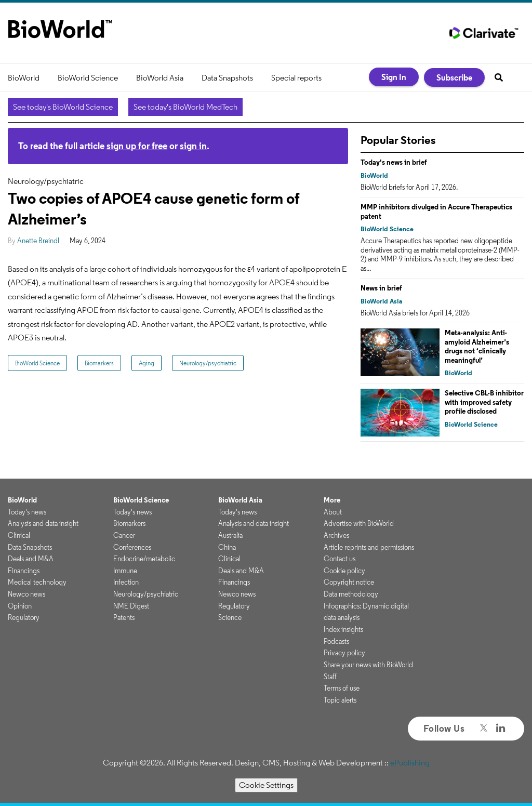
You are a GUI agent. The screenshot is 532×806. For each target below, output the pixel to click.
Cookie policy (344, 571)
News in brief (381, 288)
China (227, 547)
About (333, 512)
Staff (330, 677)
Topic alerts (340, 700)
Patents (124, 617)
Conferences (132, 547)
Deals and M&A (31, 559)
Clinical (19, 535)
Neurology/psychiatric (208, 363)
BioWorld (24, 78)
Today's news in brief (394, 162)
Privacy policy (344, 653)
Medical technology (37, 582)
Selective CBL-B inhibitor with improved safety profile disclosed (484, 402)
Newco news (26, 594)
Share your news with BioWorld (368, 665)
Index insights (343, 629)
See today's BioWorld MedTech (185, 107)
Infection (126, 582)
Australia (230, 535)
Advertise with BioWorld (359, 523)
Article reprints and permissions (369, 547)
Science (230, 617)
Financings (24, 571)
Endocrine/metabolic (144, 559)
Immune (125, 571)
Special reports (296, 78)
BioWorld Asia (160, 78)
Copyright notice (349, 582)
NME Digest (131, 606)
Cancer (124, 535)
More (332, 500)
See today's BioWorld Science (63, 107)
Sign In (394, 77)
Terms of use (342, 688)
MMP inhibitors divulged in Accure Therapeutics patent (436, 212)
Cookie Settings (266, 785)
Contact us (340, 559)
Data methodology (351, 594)
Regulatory (24, 617)
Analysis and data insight (43, 523)
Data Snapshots (227, 78)
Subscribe (454, 77)
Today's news (27, 512)
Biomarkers (99, 363)
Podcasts (336, 641)
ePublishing (410, 763)
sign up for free (137, 146)
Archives (336, 535)
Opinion (20, 606)
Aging (147, 363)
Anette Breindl (38, 241)
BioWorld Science (88, 78)
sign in (193, 146)
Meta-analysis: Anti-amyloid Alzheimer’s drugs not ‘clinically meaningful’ (477, 346)
